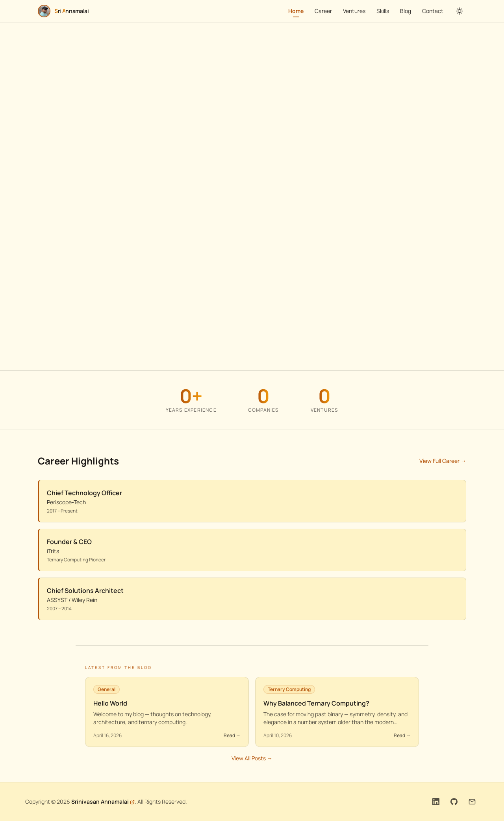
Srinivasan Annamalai (100, 801)
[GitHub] (454, 802)
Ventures (354, 11)
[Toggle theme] (460, 11)
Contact (433, 11)
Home (296, 12)
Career (323, 11)
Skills (383, 11)
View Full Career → (443, 461)
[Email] (472, 802)
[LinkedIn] (436, 802)
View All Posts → (252, 759)
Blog (406, 11)
